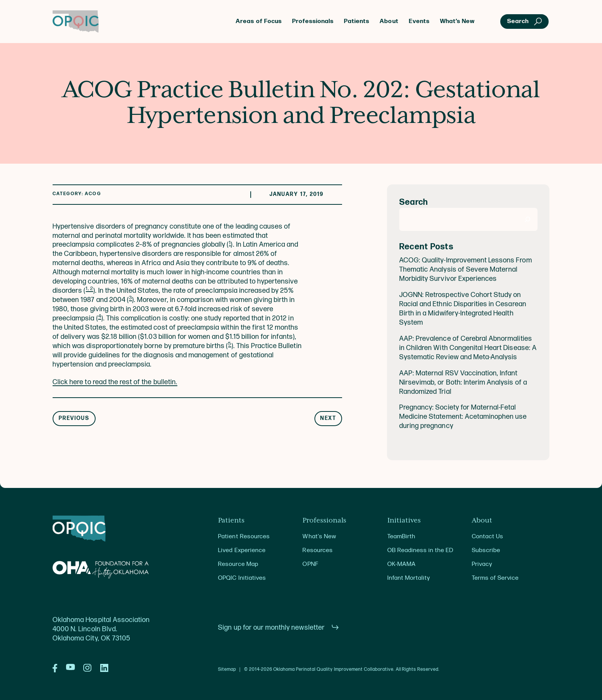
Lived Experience (242, 550)
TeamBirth (401, 537)
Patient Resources (244, 537)
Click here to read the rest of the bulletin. (115, 382)
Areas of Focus (259, 21)
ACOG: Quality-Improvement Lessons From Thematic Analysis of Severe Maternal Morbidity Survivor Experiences (466, 270)
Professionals (313, 21)
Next (328, 418)
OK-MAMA (402, 564)
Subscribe (486, 550)
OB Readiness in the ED (421, 550)
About (389, 21)
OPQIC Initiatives (242, 578)
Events (419, 21)
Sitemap (227, 670)
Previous (74, 418)
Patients (357, 21)
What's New (319, 537)
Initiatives (404, 521)
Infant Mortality (409, 578)
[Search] (528, 219)
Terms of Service (495, 578)
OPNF (310, 564)
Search (414, 202)
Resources (318, 550)
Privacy (482, 564)
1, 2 (89, 289)
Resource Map (238, 564)
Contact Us (488, 537)
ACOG (93, 194)
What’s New (457, 21)
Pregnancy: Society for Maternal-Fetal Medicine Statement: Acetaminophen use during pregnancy (463, 417)
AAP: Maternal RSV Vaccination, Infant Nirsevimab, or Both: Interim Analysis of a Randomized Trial (463, 382)
